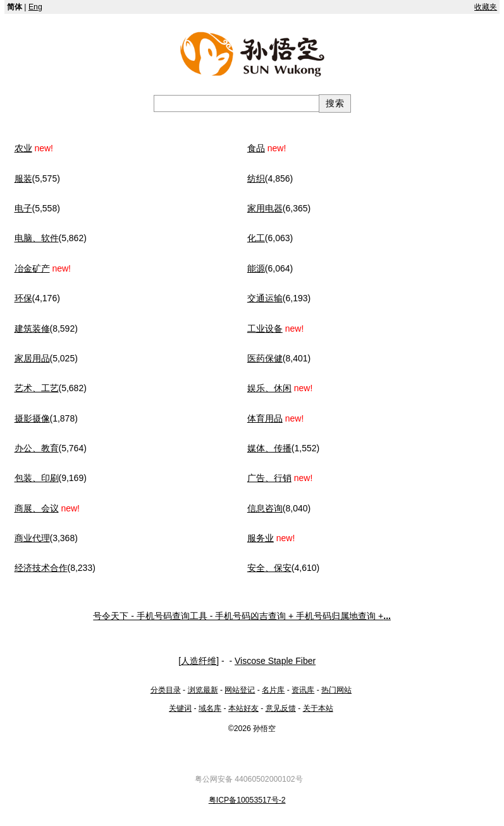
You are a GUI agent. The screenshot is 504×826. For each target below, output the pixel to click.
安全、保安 (269, 568)
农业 (23, 148)
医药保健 (265, 358)
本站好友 (243, 708)
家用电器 (265, 208)
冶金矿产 (32, 268)
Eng (35, 7)
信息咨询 (265, 508)
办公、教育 (37, 448)
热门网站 (336, 690)
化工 (256, 238)
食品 (256, 148)
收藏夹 (486, 7)
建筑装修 (32, 329)
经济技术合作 (41, 568)
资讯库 (303, 690)
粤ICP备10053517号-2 (247, 800)
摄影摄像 (32, 418)
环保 (23, 298)
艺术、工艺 (37, 388)
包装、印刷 (37, 478)
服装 (23, 178)
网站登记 (240, 690)
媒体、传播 (269, 448)
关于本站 (318, 708)
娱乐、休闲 (269, 388)
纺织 (256, 178)
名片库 (273, 690)
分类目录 (166, 690)
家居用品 (32, 358)
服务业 (261, 538)
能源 (256, 268)
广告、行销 (269, 478)
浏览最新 (203, 690)
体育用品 (265, 418)
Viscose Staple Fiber (275, 661)
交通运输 (265, 298)
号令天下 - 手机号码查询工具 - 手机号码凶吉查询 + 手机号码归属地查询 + (242, 616)
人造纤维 (199, 661)
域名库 (210, 708)
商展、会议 (37, 508)
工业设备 (265, 329)
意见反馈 (281, 708)
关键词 (180, 708)
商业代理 (32, 538)
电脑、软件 (37, 238)
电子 (23, 208)
